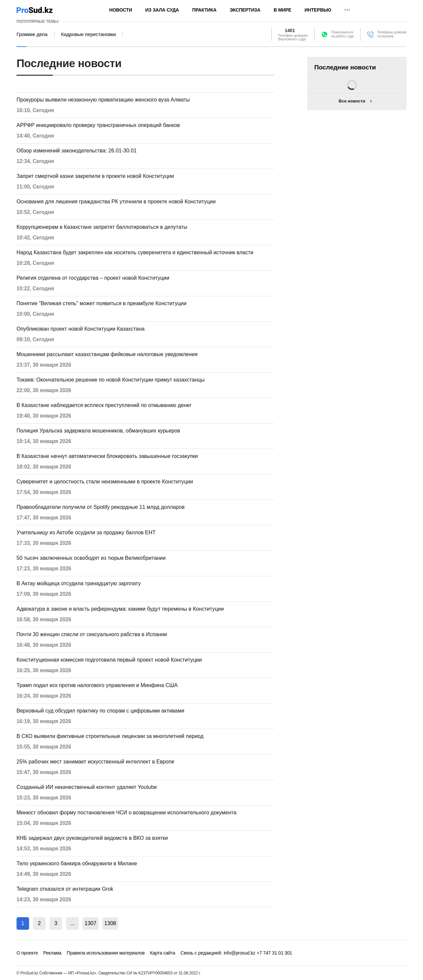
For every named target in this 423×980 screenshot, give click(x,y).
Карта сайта (163, 953)
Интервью (318, 10)
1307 (91, 923)
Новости (121, 10)
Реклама (52, 953)
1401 (290, 30)
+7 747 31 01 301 (274, 953)
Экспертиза (245, 10)
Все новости (352, 101)
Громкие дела (32, 34)
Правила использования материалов (106, 953)
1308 (110, 923)
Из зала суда (162, 10)
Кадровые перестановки (89, 34)
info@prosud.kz (240, 953)
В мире (283, 10)
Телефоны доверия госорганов (392, 34)
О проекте (27, 953)
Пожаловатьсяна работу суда (342, 34)
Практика (204, 10)
